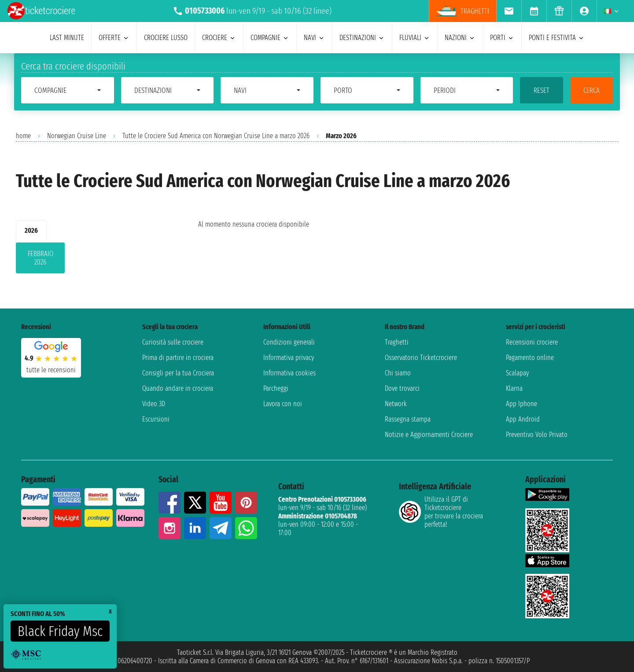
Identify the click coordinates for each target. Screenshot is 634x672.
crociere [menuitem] (219, 38)
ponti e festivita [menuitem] (557, 38)
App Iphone (522, 404)
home (23, 136)
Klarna (514, 388)
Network (396, 404)
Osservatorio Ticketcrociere (421, 358)
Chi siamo (398, 373)
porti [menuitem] (502, 38)
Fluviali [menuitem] (415, 38)
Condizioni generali (289, 342)
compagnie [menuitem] (270, 38)
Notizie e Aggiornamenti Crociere (429, 435)
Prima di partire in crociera (178, 358)
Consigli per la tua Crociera (178, 373)
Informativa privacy (289, 358)
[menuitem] (509, 11)
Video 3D (154, 404)
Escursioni (156, 419)
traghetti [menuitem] (463, 11)
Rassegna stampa (408, 419)
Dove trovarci (402, 388)
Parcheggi (276, 388)
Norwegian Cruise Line (77, 136)
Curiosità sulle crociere (173, 342)
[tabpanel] (93, 260)
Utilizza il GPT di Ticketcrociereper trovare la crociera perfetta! (441, 512)
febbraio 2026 (41, 258)
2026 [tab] (31, 230)
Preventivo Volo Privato (537, 435)
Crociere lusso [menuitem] (166, 38)
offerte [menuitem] (114, 38)
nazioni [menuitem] (460, 38)
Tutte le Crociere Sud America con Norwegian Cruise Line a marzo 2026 (216, 136)
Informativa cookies (289, 373)
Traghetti (397, 342)
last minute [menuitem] (67, 38)
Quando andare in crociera (178, 388)
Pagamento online (530, 358)
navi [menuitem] (314, 38)
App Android (523, 419)
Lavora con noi (283, 404)
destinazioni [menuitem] (362, 38)
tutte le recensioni (51, 370)
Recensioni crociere (532, 342)
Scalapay (517, 373)
